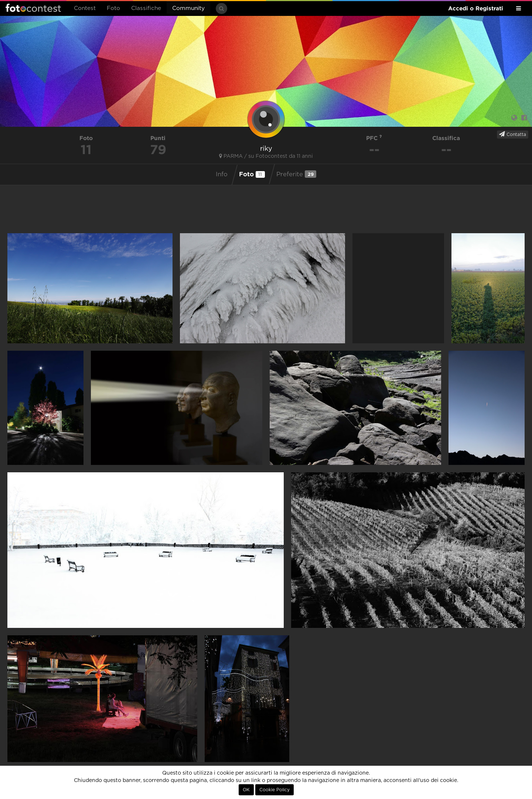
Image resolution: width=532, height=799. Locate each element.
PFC (374, 138)
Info (222, 174)
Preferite (296, 174)
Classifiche (146, 8)
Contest (85, 8)
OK (246, 790)
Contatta (513, 134)
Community (188, 8)
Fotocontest (33, 8)
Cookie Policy (274, 790)
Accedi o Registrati (476, 8)
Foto (113, 8)
